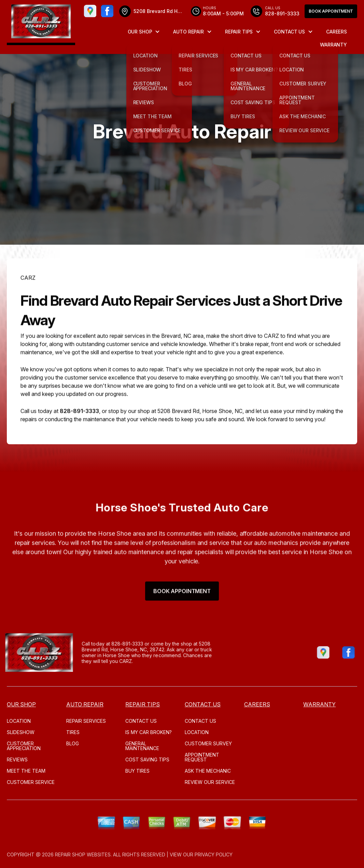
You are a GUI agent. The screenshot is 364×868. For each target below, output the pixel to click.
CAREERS (337, 32)
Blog (73, 743)
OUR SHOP (140, 32)
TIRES (73, 732)
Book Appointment (331, 11)
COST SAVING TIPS (147, 759)
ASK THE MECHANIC (208, 771)
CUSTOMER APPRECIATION (24, 746)
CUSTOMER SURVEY (208, 743)
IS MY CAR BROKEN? (149, 732)
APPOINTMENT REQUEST (202, 757)
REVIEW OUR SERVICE (210, 782)
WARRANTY (333, 45)
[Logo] (41, 23)
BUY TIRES (137, 771)
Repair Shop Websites (83, 855)
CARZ (28, 300)
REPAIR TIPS (239, 32)
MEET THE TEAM (26, 771)
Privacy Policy (214, 855)
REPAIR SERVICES (86, 721)
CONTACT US (289, 32)
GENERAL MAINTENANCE (142, 746)
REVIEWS (17, 759)
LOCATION (19, 721)
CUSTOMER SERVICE (31, 782)
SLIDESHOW (21, 732)
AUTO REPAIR (188, 32)
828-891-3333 (79, 434)
